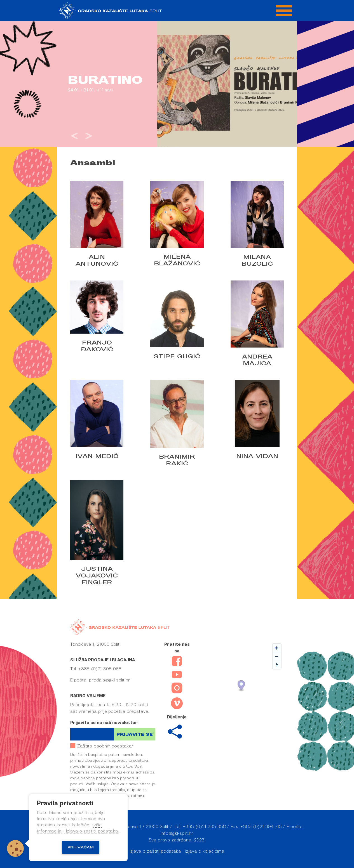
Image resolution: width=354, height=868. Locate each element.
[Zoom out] (277, 656)
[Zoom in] (277, 648)
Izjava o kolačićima (205, 851)
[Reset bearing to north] (277, 665)
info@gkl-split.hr (177, 833)
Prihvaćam (81, 847)
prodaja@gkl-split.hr (110, 680)
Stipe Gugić (177, 356)
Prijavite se (135, 734)
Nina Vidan (257, 456)
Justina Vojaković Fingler (97, 575)
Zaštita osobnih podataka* (102, 746)
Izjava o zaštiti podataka (155, 851)
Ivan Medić (97, 456)
